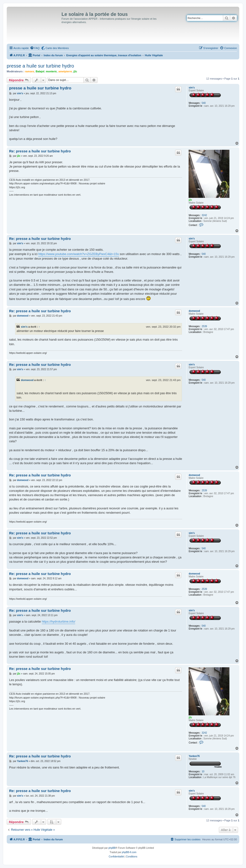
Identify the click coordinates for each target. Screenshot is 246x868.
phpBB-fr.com (129, 852)
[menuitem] (35, 48)
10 (203, 771)
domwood (194, 311)
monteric (51, 71)
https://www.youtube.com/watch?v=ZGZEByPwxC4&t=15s (78, 254)
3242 (204, 215)
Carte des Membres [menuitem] (57, 48)
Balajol (40, 71)
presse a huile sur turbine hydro (40, 66)
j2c (75, 71)
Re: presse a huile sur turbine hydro (40, 151)
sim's (192, 88)
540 (204, 103)
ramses (30, 71)
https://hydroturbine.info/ (58, 621)
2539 (204, 326)
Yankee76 (194, 756)
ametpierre (65, 71)
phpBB (112, 848)
